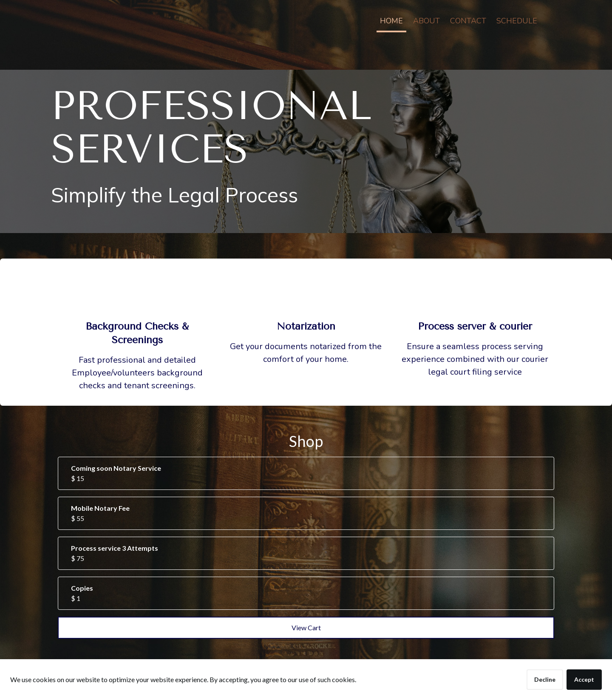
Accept (584, 679)
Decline (545, 679)
